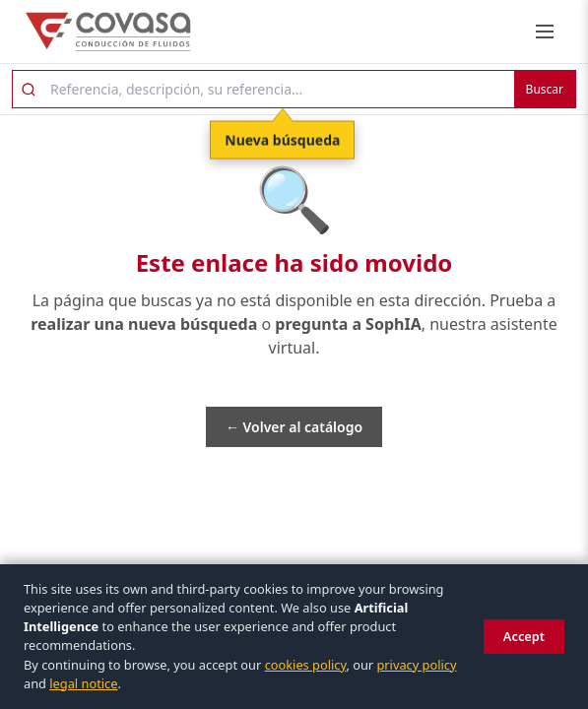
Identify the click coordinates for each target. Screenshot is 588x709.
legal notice (83, 683)
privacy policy (416, 665)
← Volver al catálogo (294, 427)
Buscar (545, 89)
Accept (524, 636)
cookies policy (306, 665)
